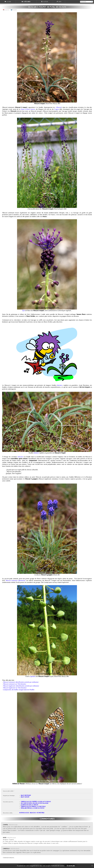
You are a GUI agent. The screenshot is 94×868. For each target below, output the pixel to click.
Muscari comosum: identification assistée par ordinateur (21, 682)
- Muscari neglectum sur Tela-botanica (14, 688)
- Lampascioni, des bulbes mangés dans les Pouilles (18, 690)
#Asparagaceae (24, 813)
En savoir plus (71, 866)
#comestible (40, 813)
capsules (33, 676)
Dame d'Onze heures (28, 109)
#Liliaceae (33, 813)
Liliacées (20, 457)
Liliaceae (59, 107)
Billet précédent (26, 795)
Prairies (15, 10)
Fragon (57, 109)
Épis (24, 310)
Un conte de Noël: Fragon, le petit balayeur (35, 803)
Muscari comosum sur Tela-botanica (14, 684)
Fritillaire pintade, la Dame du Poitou (33, 808)
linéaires (60, 385)
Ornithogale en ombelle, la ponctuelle (33, 806)
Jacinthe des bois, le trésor (29, 805)
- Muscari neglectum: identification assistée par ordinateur (21, 686)
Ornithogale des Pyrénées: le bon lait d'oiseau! (36, 802)
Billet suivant (25, 797)
